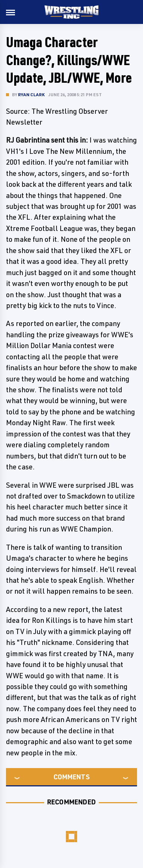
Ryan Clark (31, 95)
